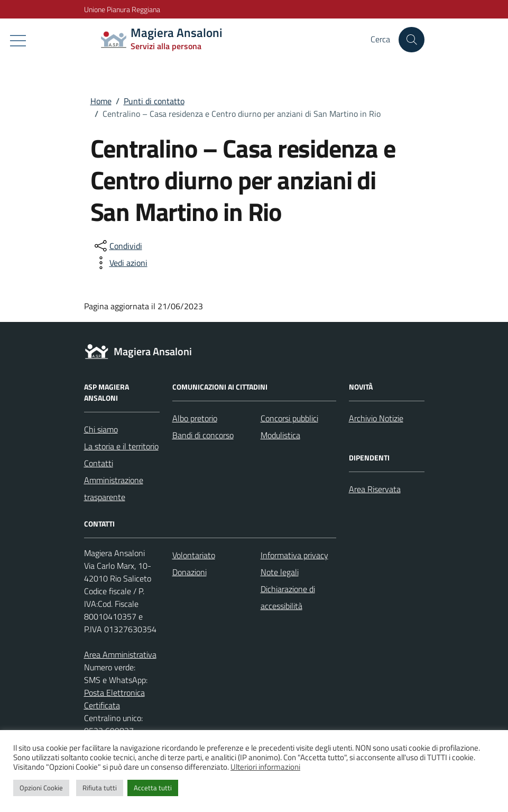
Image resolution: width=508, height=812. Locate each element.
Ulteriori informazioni (265, 767)
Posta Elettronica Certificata (114, 699)
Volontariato (194, 555)
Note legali (280, 572)
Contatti (99, 463)
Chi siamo (101, 429)
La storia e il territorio (121, 446)
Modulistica (280, 435)
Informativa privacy (294, 555)
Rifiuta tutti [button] (100, 788)
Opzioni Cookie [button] (41, 788)
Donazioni (190, 572)
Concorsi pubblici (289, 418)
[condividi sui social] (117, 246)
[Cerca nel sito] (411, 40)
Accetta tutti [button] (153, 788)
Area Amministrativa (120, 654)
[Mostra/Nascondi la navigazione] (18, 41)
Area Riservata (375, 489)
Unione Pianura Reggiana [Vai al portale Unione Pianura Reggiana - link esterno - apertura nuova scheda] (122, 9)
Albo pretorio (195, 418)
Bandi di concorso (203, 435)
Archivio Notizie (376, 418)
